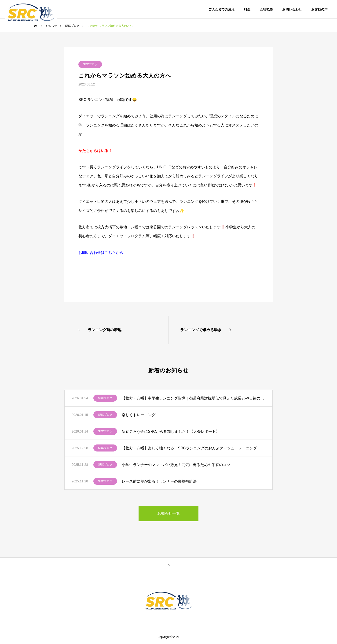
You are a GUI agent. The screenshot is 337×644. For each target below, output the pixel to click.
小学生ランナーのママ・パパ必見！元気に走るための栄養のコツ (176, 465)
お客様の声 (319, 9)
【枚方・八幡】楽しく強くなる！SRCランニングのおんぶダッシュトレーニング (189, 448)
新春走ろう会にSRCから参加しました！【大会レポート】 (171, 431)
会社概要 (266, 9)
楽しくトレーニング (139, 415)
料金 (247, 9)
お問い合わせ (292, 9)
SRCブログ (90, 64)
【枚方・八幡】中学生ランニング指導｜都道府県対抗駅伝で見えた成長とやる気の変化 (194, 398)
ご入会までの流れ (221, 9)
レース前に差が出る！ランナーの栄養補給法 (159, 481)
